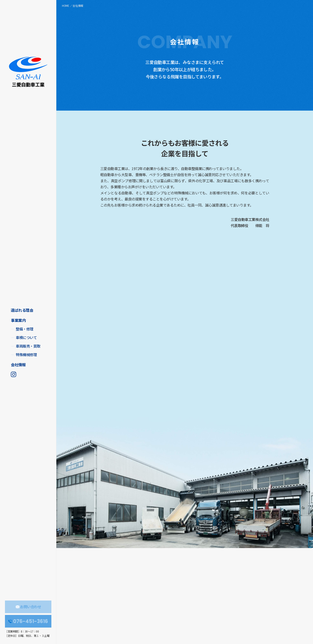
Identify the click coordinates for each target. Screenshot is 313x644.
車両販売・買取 (28, 346)
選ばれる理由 (22, 310)
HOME (66, 6)
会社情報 (18, 365)
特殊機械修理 (26, 355)
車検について (26, 337)
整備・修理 (25, 329)
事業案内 (18, 320)
